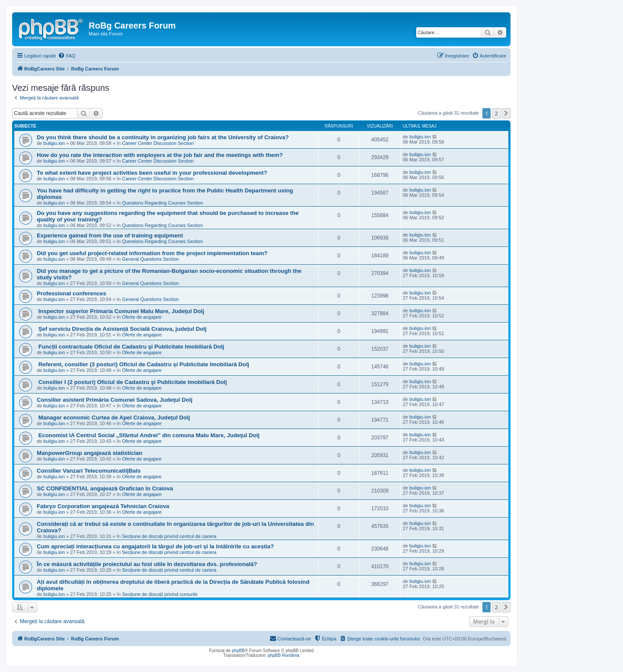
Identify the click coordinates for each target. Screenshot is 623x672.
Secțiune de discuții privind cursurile (160, 594)
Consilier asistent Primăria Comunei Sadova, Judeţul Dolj (115, 400)
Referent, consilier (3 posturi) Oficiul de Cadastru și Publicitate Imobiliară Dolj (143, 364)
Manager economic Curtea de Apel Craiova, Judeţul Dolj (113, 418)
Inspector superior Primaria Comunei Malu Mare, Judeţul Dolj (120, 311)
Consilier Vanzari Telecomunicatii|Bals (89, 471)
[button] (506, 113)
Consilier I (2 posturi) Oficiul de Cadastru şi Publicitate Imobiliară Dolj (132, 382)
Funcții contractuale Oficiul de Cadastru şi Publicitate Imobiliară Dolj (130, 347)
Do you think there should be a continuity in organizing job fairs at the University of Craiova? (163, 137)
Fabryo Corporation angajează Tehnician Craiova (103, 506)
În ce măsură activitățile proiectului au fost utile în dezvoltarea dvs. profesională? (147, 564)
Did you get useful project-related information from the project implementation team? (152, 253)
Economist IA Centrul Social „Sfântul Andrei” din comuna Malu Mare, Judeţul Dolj (148, 435)
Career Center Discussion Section (158, 143)
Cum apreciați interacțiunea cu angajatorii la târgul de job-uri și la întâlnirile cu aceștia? (155, 546)
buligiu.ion (54, 143)
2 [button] (496, 113)
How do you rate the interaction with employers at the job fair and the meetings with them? (160, 155)
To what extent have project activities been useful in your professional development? (152, 173)
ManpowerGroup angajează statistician (90, 453)
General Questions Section (150, 259)
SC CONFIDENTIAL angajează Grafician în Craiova (105, 488)
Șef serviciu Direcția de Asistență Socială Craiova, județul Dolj (122, 329)
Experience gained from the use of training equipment (110, 235)
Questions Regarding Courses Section (162, 203)
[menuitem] (67, 56)
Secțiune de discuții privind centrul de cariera (169, 536)
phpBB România (284, 655)
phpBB (238, 651)
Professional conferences (72, 293)
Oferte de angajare (142, 317)
